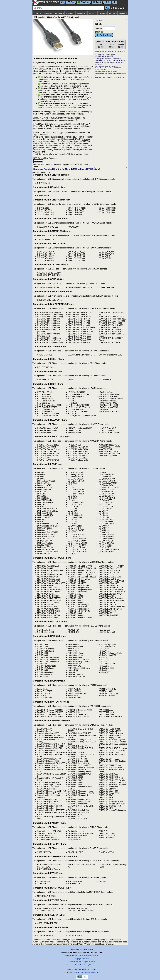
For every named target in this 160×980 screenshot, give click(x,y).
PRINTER (103, 13)
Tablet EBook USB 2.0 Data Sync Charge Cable (110, 61)
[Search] (69, 8)
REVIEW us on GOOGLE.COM (82, 949)
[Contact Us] (107, 2)
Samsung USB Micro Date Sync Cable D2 (108, 59)
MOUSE (93, 13)
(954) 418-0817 (79, 972)
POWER (113, 13)
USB (38, 13)
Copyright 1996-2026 (82, 959)
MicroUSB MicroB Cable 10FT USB (106, 72)
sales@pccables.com (92, 972)
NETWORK (59, 13)
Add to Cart (104, 35)
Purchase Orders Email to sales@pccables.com (82, 956)
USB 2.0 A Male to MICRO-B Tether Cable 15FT (110, 77)
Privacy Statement (90, 965)
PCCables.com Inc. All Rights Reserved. (82, 962)
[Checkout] (84, 2)
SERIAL (123, 13)
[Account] (115, 2)
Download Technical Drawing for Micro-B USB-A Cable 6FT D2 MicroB (67, 169)
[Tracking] (97, 2)
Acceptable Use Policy (75, 965)
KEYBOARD (82, 13)
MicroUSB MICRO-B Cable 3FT (105, 57)
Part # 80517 (100, 21)
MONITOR (70, 13)
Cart (71, 2)
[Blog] (62, 2)
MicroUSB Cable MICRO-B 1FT (105, 55)
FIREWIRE (48, 13)
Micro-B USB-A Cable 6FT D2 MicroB (107, 66)
